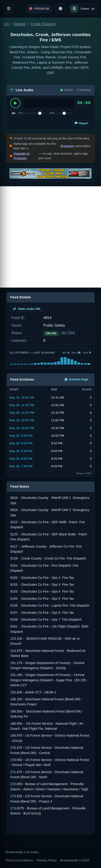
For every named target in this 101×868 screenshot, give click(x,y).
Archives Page (76, 379)
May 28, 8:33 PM (21, 451)
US (6, 24)
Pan (52, 113)
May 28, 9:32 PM (21, 436)
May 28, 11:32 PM (22, 405)
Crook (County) (43, 24)
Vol (21, 113)
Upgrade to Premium (22, 156)
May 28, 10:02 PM (22, 428)
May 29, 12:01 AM (22, 397)
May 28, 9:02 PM (21, 443)
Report (81, 123)
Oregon (20, 24)
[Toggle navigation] (9, 9)
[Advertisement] (50, 237)
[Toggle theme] (60, 9)
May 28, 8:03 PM (21, 459)
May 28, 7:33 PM (21, 466)
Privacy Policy (47, 860)
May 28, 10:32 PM (22, 420)
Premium (67, 146)
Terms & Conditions (19, 860)
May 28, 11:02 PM (22, 413)
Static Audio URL (27, 309)
